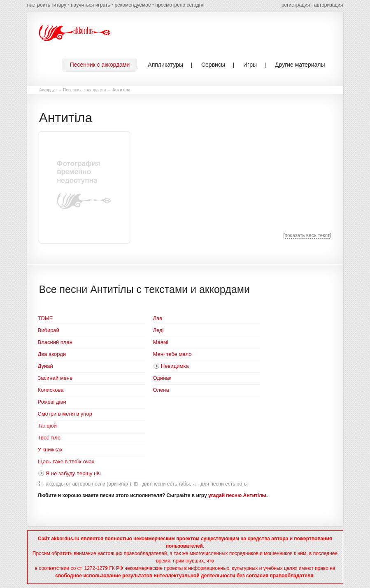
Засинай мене (55, 378)
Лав (158, 318)
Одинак (162, 378)
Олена (161, 390)
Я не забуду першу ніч (73, 473)
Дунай (45, 366)
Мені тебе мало (172, 354)
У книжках (50, 450)
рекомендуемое (133, 5)
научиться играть (91, 5)
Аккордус (48, 90)
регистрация (296, 5)
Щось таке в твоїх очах (66, 461)
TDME (45, 318)
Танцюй (47, 426)
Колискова (51, 390)
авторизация (328, 5)
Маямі (161, 342)
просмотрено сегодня (180, 5)
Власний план (55, 342)
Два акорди (52, 354)
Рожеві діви (52, 402)
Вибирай (49, 330)
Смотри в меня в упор (65, 414)
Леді (158, 330)
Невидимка (175, 366)
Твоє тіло (49, 438)
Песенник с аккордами (84, 90)
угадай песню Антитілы (237, 495)
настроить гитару (47, 5)
